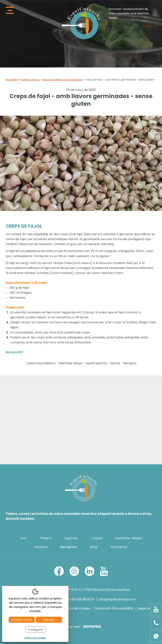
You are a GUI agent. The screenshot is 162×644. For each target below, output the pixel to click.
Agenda (71, 538)
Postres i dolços (30, 80)
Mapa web (146, 608)
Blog (94, 547)
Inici (23, 538)
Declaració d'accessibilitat (114, 608)
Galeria (41, 547)
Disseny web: (81, 627)
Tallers (46, 538)
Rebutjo (49, 620)
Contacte (119, 547)
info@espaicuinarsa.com (117, 599)
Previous (6, 163)
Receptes (12, 80)
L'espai (96, 538)
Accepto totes (22, 620)
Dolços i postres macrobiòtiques (63, 80)
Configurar (35, 630)
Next (156, 163)
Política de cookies (76, 608)
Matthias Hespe (129, 538)
